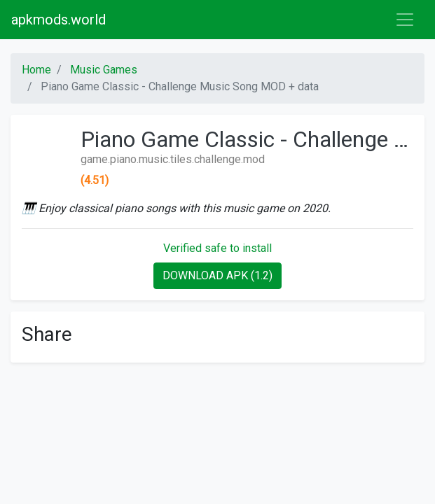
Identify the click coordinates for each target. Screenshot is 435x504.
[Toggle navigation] (405, 20)
